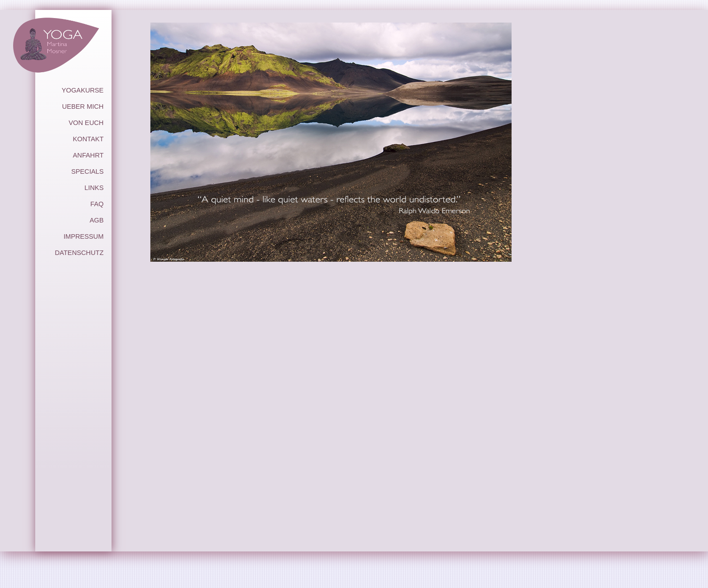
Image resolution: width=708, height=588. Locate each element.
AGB (96, 220)
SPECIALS (88, 171)
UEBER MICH (83, 106)
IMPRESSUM (84, 236)
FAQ (97, 204)
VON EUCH (86, 123)
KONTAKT (88, 139)
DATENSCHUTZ (79, 253)
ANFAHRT (88, 155)
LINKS (94, 188)
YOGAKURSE (83, 90)
